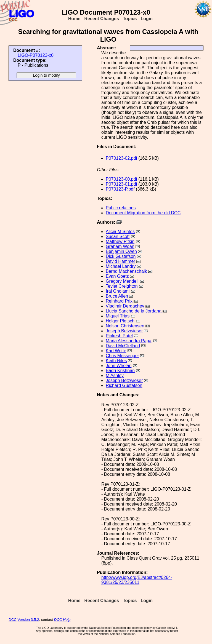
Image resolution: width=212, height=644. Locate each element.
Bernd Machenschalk (126, 271)
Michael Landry (121, 266)
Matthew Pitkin (120, 241)
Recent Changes (102, 19)
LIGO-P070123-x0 (36, 55)
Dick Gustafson (121, 256)
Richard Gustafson (124, 385)
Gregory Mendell (122, 281)
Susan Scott (118, 237)
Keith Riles (116, 361)
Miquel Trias (118, 316)
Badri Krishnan (120, 371)
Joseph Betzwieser (124, 331)
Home (74, 19)
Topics (130, 19)
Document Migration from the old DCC (143, 213)
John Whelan (119, 366)
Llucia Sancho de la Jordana (134, 311)
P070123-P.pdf (120, 189)
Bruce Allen (117, 296)
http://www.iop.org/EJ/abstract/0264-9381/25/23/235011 (137, 580)
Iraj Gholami (118, 291)
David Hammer (120, 261)
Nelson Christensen (125, 326)
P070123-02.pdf (121, 158)
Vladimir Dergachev (125, 306)
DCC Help (62, 620)
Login (147, 19)
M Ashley (115, 376)
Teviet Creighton (122, 286)
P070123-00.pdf (121, 179)
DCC (13, 620)
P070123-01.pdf (121, 184)
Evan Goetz (117, 276)
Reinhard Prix (119, 301)
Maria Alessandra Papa (128, 341)
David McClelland (123, 346)
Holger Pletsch (120, 321)
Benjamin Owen (121, 251)
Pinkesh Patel (119, 336)
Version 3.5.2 (28, 620)
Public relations (121, 208)
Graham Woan (120, 246)
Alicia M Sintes (120, 232)
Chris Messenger (122, 356)
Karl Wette (116, 351)
